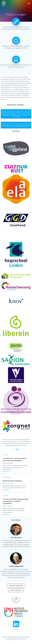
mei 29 (11, 506)
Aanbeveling (6, 477)
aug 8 (11, 483)
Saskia (6, 463)
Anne (6, 506)
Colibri (24, 639)
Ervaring (5, 455)
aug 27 (12, 463)
